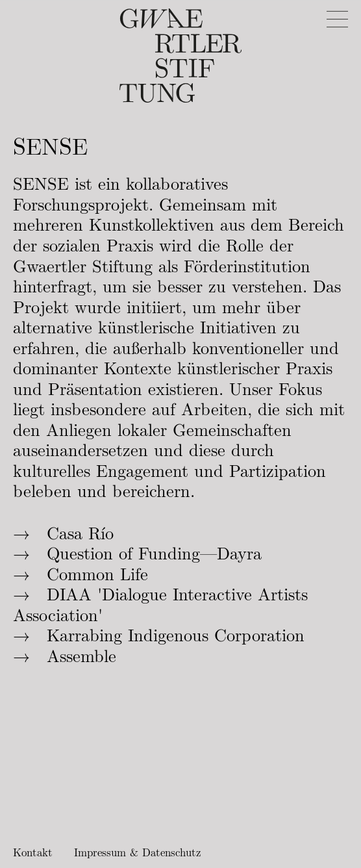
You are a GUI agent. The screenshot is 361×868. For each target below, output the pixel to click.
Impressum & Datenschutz (137, 853)
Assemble (81, 657)
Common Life (97, 575)
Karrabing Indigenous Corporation (176, 636)
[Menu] (337, 19)
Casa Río (80, 534)
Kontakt (33, 853)
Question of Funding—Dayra (154, 554)
